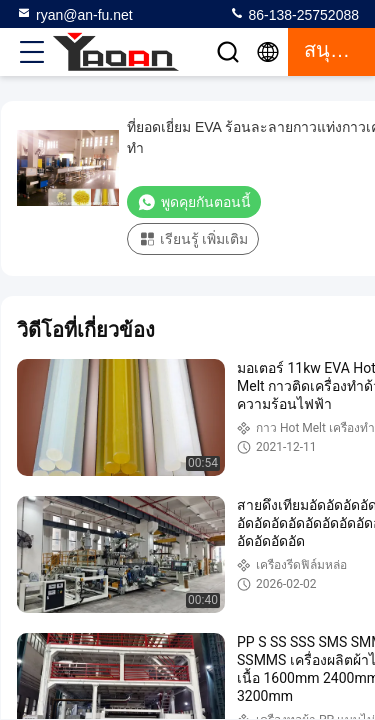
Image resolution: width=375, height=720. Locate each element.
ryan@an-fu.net (74, 14)
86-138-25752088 (294, 14)
